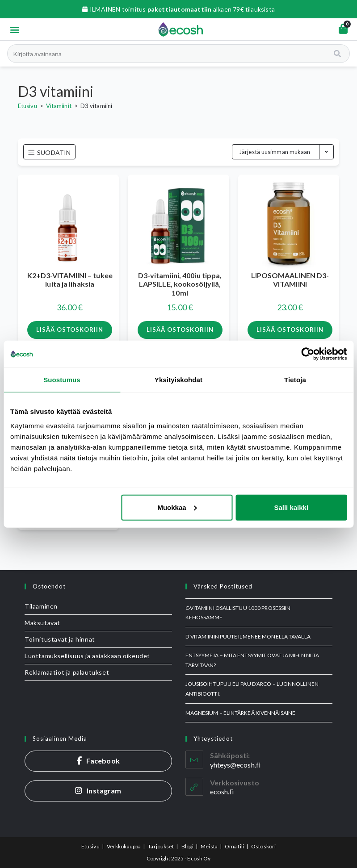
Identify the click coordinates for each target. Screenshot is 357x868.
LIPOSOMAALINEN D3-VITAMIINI (290, 280)
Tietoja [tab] (295, 380)
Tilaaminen (41, 606)
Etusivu (27, 106)
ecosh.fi (222, 791)
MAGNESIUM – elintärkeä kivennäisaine (241, 713)
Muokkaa (177, 507)
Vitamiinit (59, 106)
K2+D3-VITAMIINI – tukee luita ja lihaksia (70, 280)
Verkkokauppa (124, 846)
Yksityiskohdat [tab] (178, 380)
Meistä (209, 846)
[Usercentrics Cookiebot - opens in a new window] (308, 354)
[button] (15, 29)
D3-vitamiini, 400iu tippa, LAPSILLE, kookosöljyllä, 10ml (180, 284)
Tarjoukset (161, 846)
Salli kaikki (291, 507)
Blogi (188, 846)
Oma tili (234, 846)
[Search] (338, 54)
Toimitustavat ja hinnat (60, 639)
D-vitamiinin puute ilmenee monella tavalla (248, 636)
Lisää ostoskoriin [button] (70, 330)
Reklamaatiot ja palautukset (67, 672)
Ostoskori (263, 846)
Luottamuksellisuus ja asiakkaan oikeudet (87, 656)
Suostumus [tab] (62, 380)
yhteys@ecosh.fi (235, 765)
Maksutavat (42, 623)
